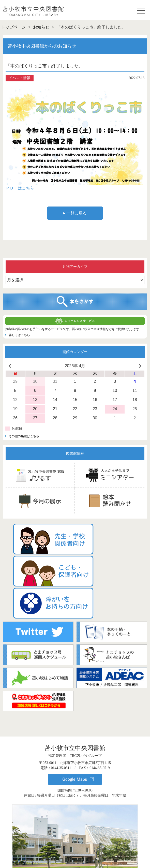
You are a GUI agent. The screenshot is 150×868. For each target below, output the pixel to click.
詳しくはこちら (19, 335)
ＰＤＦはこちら (20, 188)
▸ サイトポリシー (75, 860)
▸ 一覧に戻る (75, 213)
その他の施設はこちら (24, 436)
